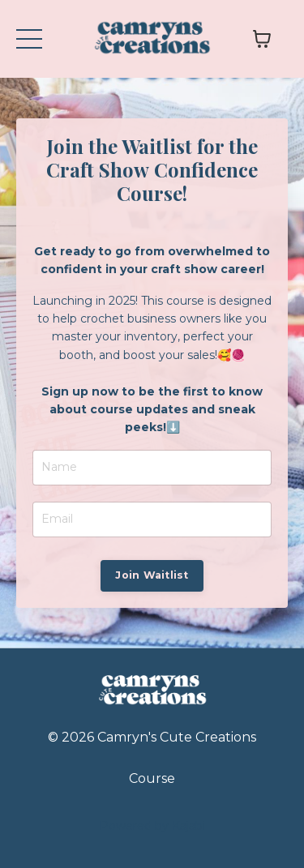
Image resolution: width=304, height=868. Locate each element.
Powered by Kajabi (152, 826)
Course (152, 778)
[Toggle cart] (262, 39)
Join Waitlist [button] (152, 575)
